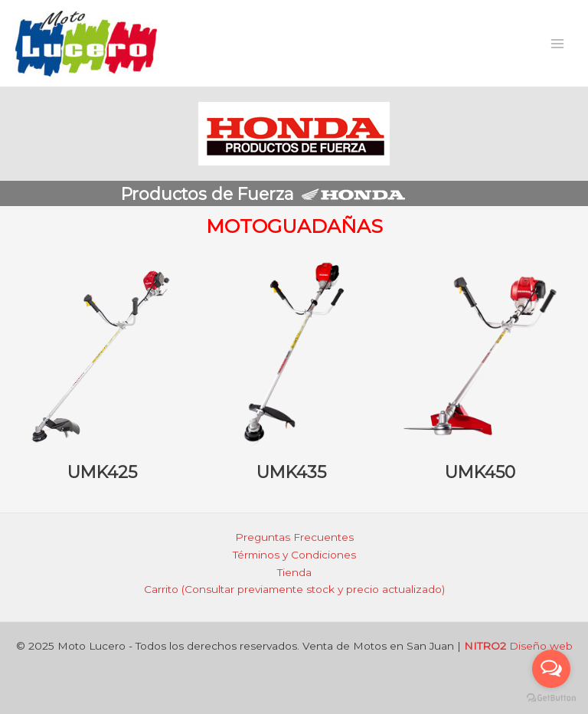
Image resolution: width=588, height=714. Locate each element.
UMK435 (291, 472)
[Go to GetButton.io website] (551, 698)
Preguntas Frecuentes (294, 537)
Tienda (294, 572)
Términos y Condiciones (294, 555)
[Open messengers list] (551, 669)
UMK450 (480, 472)
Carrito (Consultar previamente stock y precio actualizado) (294, 589)
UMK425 (102, 472)
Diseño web (518, 646)
